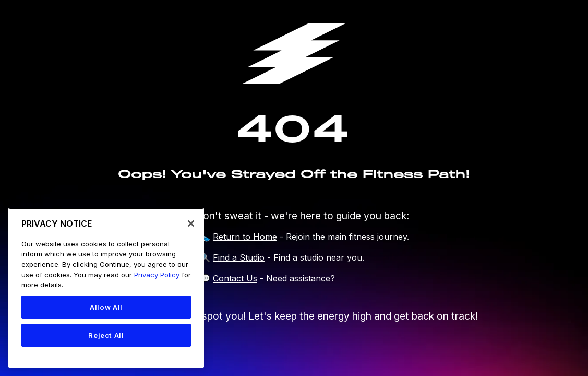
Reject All (106, 335)
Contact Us (235, 278)
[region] (106, 288)
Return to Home (245, 237)
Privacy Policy (157, 275)
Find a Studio (239, 257)
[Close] (191, 224)
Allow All (106, 307)
